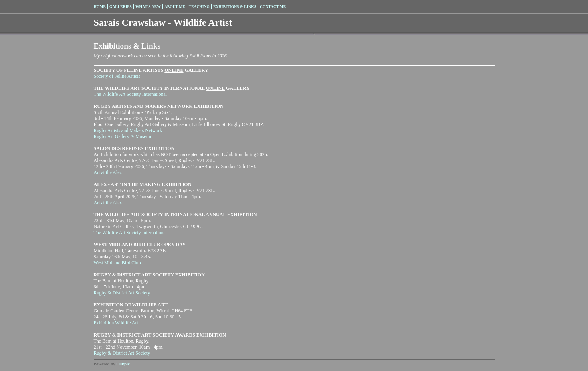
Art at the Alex (108, 172)
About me (175, 7)
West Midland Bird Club (117, 263)
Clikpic (123, 364)
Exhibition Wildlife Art (116, 323)
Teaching (199, 7)
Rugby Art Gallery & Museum (123, 136)
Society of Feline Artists (117, 76)
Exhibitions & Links (235, 7)
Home (100, 7)
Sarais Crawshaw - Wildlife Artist (163, 22)
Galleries (121, 7)
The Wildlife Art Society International (130, 94)
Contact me (273, 7)
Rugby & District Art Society (122, 293)
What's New (148, 7)
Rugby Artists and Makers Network (128, 130)
